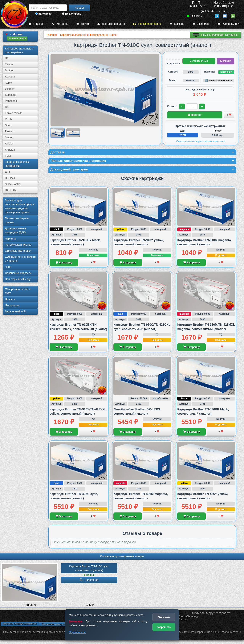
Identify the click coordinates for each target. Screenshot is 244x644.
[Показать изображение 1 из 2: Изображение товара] (57, 133)
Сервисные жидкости (18, 273)
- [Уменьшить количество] (182, 106)
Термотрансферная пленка (17, 220)
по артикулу (72, 14)
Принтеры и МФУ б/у (18, 279)
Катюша (10, 150)
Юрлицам (226, 61)
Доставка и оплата (111, 24)
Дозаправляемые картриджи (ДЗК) (16, 230)
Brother (9, 70)
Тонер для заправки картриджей (17, 164)
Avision (9, 144)
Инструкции (12, 305)
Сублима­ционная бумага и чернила (20, 259)
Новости (10, 299)
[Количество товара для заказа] (192, 106)
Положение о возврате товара (58, 625)
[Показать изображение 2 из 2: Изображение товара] (73, 133)
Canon (9, 64)
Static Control (13, 184)
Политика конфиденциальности (20, 625)
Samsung (11, 95)
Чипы (8, 267)
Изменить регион (17, 38)
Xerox (8, 83)
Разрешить (164, 627)
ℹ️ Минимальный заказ (218, 81)
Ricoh (8, 119)
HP (7, 58)
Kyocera (10, 77)
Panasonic (11, 101)
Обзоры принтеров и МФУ (18, 291)
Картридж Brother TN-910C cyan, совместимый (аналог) (89, 569)
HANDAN (11, 190)
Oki (7, 107)
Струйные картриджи (18, 251)
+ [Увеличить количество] (203, 106)
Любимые (201, 24)
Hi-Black (10, 178)
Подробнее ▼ (77, 632)
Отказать (164, 617)
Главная (36, 24)
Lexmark (10, 89)
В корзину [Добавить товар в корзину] (195, 114)
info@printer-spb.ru (147, 24)
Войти (83, 24)
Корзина (177, 24)
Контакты (60, 24)
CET (8, 172)
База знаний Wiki (16, 311)
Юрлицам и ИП (230, 24)
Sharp (8, 125)
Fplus (8, 156)
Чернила (10, 239)
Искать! (79, 8)
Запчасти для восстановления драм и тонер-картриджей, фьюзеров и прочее (20, 206)
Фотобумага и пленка (18, 245)
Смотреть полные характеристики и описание (201, 141)
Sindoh (9, 137)
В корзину (64, 263)
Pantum (10, 131)
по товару (43, 14)
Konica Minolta (14, 113)
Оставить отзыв (199, 61)
